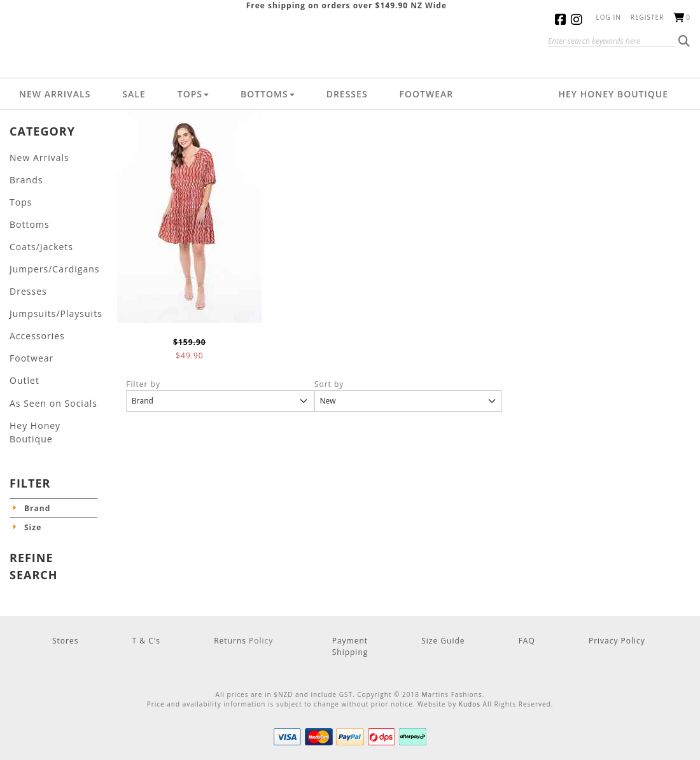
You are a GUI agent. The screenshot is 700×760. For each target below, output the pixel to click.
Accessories (34, 319)
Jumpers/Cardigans (49, 258)
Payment (350, 602)
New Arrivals (55, 94)
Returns (231, 602)
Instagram (579, 19)
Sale (134, 94)
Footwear (427, 94)
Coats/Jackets (38, 238)
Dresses (347, 94)
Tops (193, 94)
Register (647, 17)
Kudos (470, 665)
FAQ (527, 602)
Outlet (23, 360)
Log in (609, 17)
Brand (37, 469)
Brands (24, 177)
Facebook (563, 19)
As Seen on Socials (48, 380)
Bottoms (268, 94)
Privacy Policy (617, 602)
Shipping (350, 613)
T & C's (147, 602)
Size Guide (443, 602)
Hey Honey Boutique (613, 94)
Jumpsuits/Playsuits (50, 299)
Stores (65, 602)
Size (33, 489)
